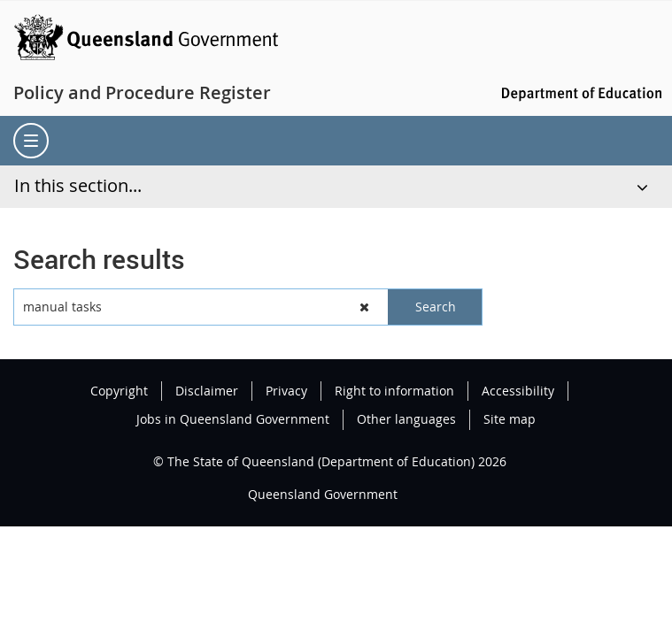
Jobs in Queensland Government (233, 419)
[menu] (31, 141)
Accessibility (518, 391)
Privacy (286, 391)
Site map (510, 419)
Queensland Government (323, 494)
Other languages (406, 419)
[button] (365, 307)
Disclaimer (207, 391)
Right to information (394, 391)
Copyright (119, 391)
